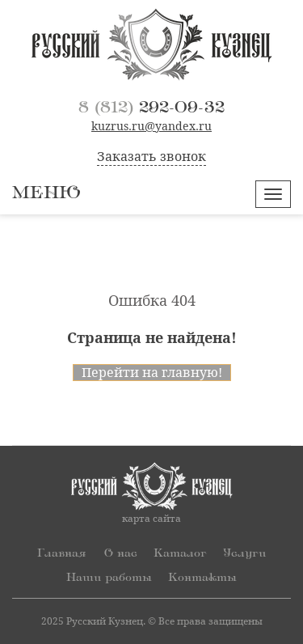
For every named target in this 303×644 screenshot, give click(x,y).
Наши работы (109, 577)
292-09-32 (151, 108)
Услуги (244, 553)
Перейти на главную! (152, 373)
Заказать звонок (151, 157)
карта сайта (151, 519)
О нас (121, 553)
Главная (61, 553)
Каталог (180, 553)
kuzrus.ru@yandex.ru (151, 126)
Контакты (202, 577)
